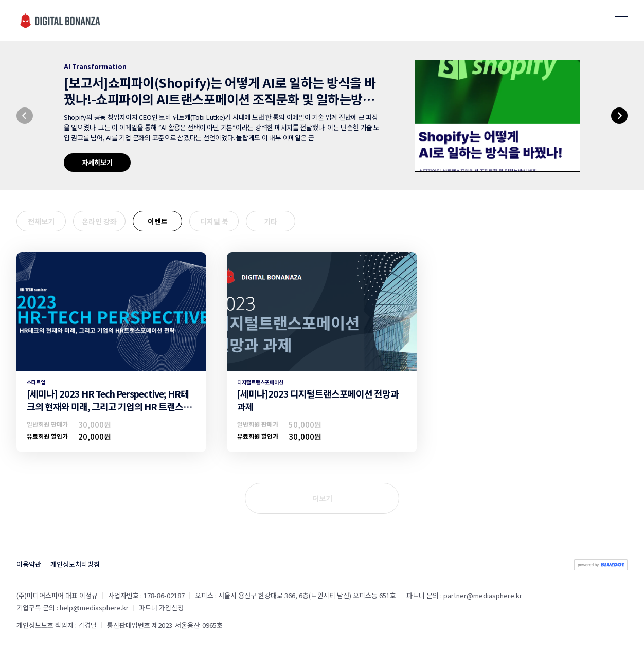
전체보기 (41, 221)
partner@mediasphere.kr (483, 595)
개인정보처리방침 (75, 564)
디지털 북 (214, 221)
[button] (25, 116)
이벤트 (158, 221)
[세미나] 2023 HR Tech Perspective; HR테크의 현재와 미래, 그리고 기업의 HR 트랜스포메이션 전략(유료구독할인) (109, 406)
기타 (271, 221)
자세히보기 (97, 162)
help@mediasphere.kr (94, 608)
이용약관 (29, 564)
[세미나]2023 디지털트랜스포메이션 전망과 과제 (318, 400)
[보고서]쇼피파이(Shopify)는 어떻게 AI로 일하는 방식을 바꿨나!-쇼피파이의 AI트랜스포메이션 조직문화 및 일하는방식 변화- (220, 99)
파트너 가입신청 (161, 608)
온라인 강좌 (99, 221)
